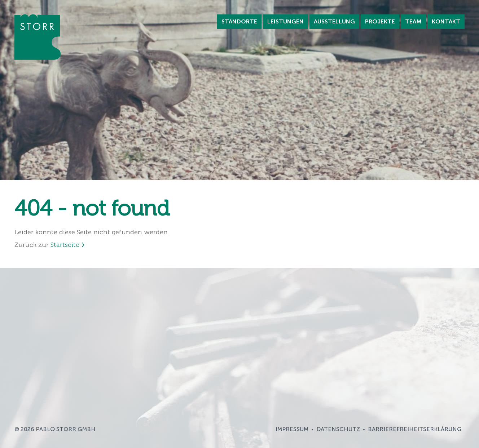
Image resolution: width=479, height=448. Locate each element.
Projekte (380, 21)
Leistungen (285, 21)
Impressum (292, 429)
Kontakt (446, 21)
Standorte (239, 21)
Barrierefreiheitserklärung (415, 429)
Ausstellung (334, 21)
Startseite (65, 245)
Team (413, 21)
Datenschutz (338, 429)
